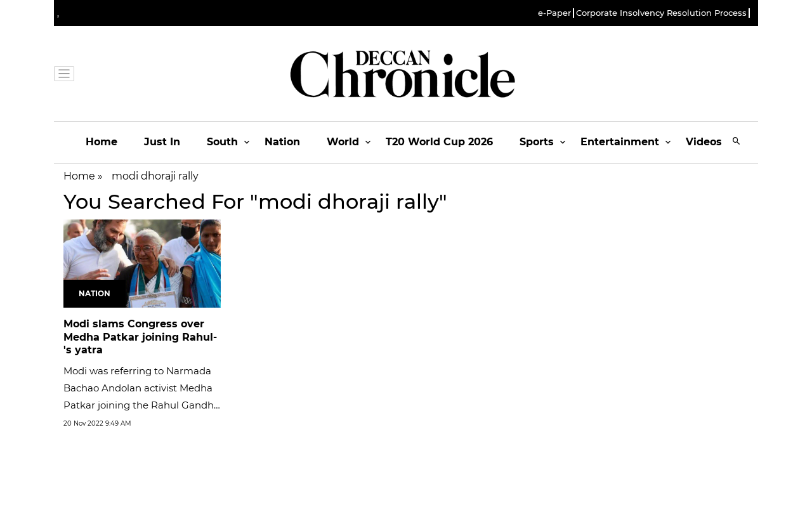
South (222, 142)
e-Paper (554, 13)
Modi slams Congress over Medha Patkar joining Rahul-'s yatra (140, 337)
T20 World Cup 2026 (439, 142)
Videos (704, 142)
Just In (162, 142)
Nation (282, 142)
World (343, 142)
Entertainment (620, 142)
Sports (537, 142)
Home (101, 142)
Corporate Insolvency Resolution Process (661, 13)
